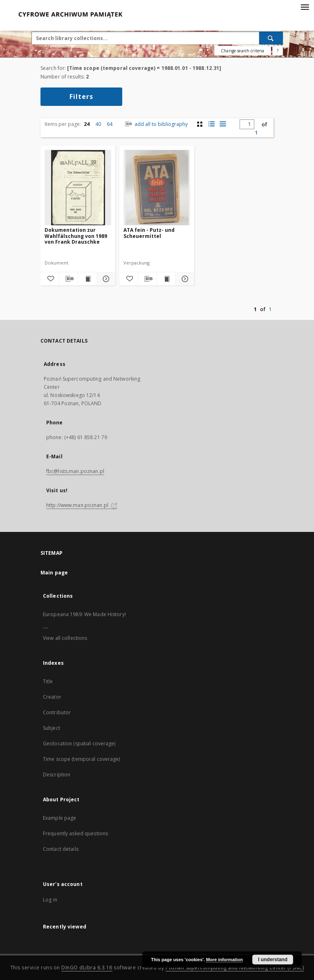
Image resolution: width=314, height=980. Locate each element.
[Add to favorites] (50, 279)
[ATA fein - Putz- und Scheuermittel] (157, 188)
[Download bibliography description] (68, 279)
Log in (50, 900)
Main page (54, 573)
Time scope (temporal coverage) (82, 759)
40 (98, 124)
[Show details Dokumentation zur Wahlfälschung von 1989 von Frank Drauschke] (105, 279)
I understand (273, 960)
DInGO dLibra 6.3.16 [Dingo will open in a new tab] (87, 968)
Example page (59, 818)
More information (224, 960)
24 (87, 124)
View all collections (65, 638)
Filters (81, 96)
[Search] (271, 38)
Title (48, 681)
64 (110, 124)
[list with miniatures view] (211, 124)
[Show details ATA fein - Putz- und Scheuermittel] (184, 279)
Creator (52, 697)
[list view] (223, 124)
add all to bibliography (156, 124)
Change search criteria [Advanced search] (242, 51)
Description (57, 775)
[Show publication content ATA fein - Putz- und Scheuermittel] (166, 279)
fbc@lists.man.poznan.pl (75, 471)
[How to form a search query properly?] (278, 51)
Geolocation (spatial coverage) (79, 743)
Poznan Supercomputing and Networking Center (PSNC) (235, 968)
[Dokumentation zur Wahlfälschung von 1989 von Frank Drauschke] (78, 188)
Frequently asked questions (75, 833)
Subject (52, 728)
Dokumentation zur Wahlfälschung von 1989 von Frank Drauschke (76, 236)
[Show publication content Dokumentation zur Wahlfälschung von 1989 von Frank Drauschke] (87, 279)
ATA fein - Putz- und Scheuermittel (149, 233)
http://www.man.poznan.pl (82, 505)
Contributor (57, 712)
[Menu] (305, 7)
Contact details (61, 849)
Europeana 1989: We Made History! (84, 614)
